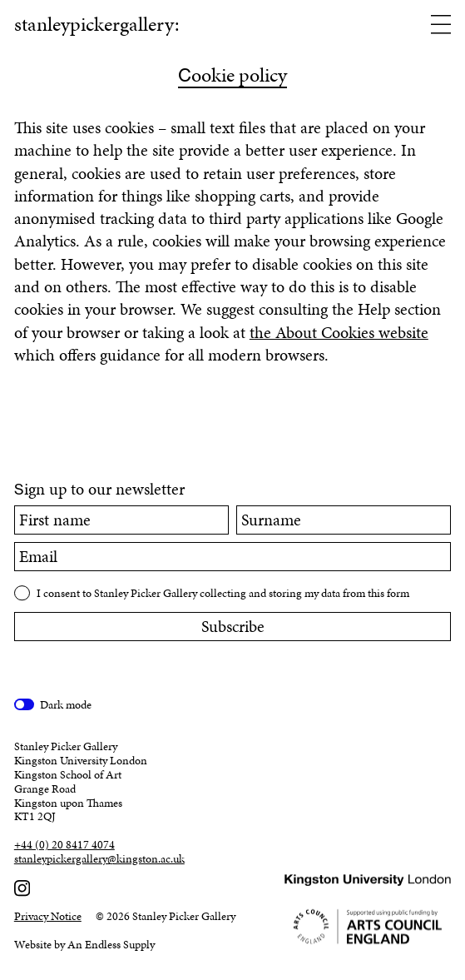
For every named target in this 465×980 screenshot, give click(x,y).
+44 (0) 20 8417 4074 (64, 846)
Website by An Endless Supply (84, 945)
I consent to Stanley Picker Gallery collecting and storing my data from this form (223, 593)
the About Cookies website (339, 333)
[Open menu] (441, 26)
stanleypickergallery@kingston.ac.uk (99, 860)
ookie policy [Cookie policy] (232, 77)
